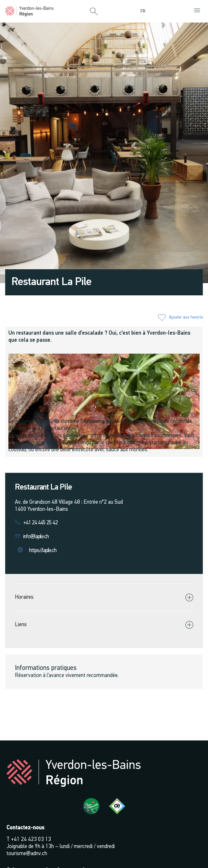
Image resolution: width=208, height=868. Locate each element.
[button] (94, 12)
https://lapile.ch (43, 551)
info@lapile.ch (36, 537)
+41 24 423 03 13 (31, 839)
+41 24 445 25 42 (40, 523)
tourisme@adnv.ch (27, 854)
